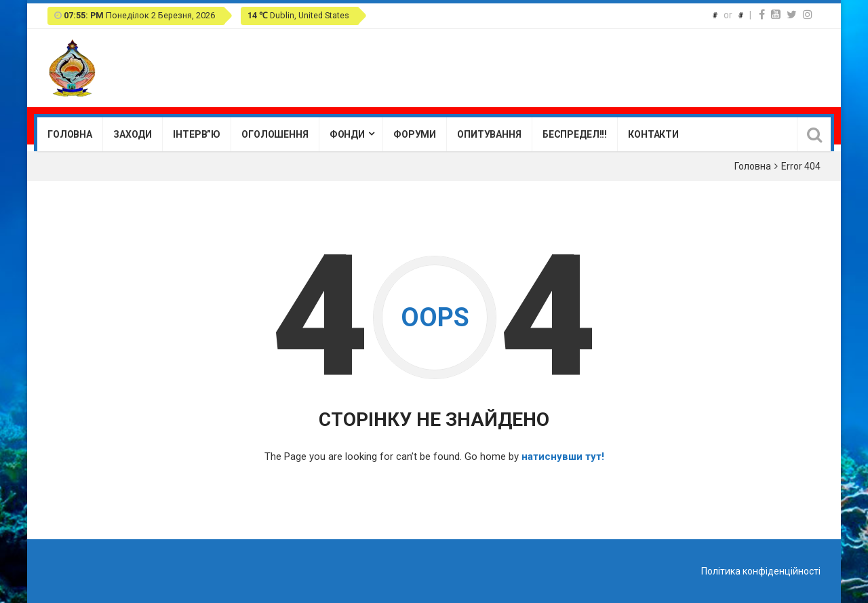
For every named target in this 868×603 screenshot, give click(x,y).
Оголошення (275, 134)
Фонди (347, 134)
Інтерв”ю (197, 134)
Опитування (489, 134)
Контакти (653, 134)
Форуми (415, 134)
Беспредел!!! (575, 134)
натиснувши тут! (563, 456)
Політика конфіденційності (761, 571)
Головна (70, 134)
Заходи (133, 134)
